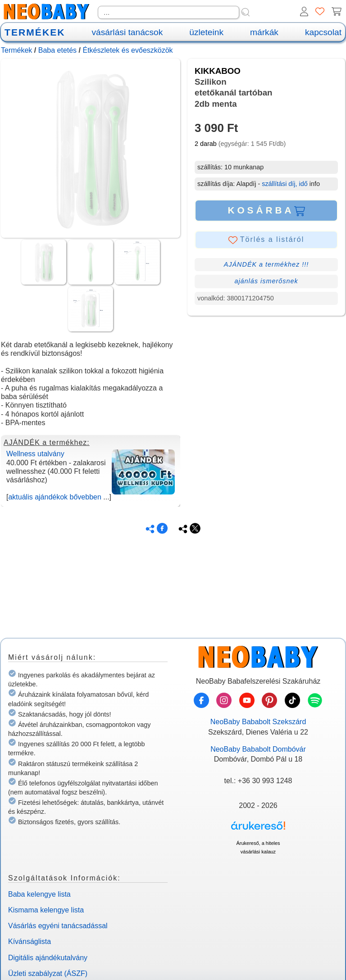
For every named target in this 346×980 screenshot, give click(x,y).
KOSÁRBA (266, 210)
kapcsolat (323, 32)
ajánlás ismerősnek (266, 281)
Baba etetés (57, 50)
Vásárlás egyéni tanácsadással (58, 926)
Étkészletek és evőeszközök (127, 50)
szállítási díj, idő (285, 184)
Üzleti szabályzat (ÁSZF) (48, 973)
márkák (264, 32)
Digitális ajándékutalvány (48, 958)
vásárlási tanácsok (127, 32)
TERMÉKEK (35, 32)
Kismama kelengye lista (46, 910)
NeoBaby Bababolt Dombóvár (258, 749)
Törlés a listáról (266, 240)
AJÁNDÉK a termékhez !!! (266, 264)
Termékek (16, 50)
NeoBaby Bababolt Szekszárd (258, 722)
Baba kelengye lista (39, 894)
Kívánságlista (30, 941)
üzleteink (206, 32)
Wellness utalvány (35, 454)
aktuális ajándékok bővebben (55, 497)
